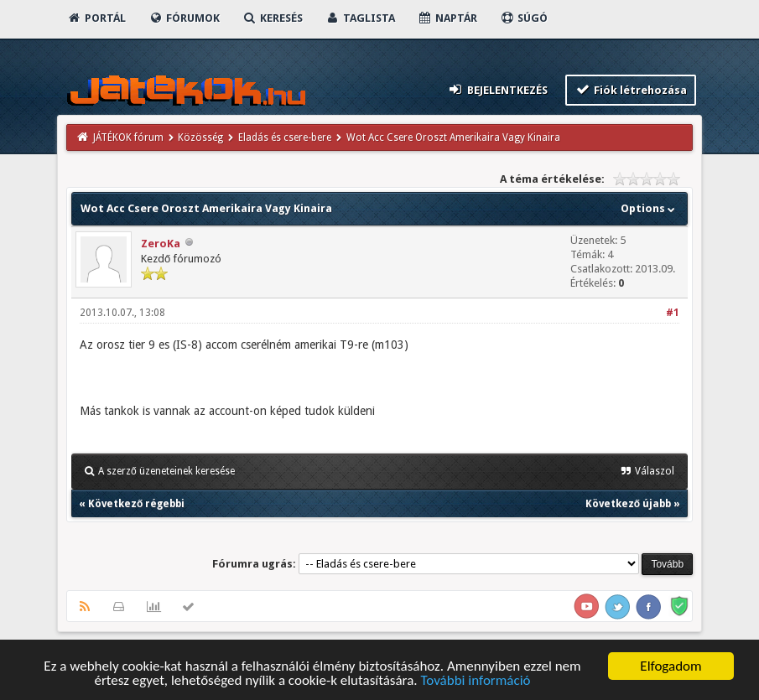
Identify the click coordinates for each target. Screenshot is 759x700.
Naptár (447, 18)
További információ (475, 681)
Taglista (360, 18)
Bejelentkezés (497, 89)
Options (650, 208)
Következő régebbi (136, 504)
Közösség (200, 137)
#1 (673, 313)
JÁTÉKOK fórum (128, 137)
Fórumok (184, 18)
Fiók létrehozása (631, 89)
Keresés (273, 18)
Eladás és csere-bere (285, 137)
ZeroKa (161, 244)
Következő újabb (628, 504)
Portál (96, 18)
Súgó (524, 18)
